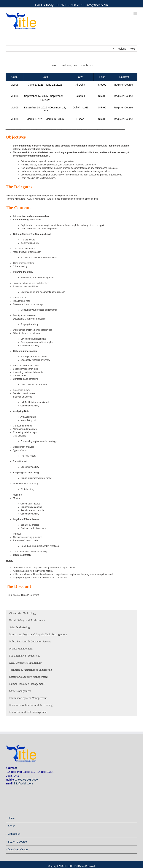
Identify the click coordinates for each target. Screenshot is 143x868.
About (11, 826)
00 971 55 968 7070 (26, 780)
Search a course (17, 842)
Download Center (18, 849)
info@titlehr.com (97, 5)
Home (11, 818)
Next (132, 49)
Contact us (14, 834)
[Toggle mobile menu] (135, 13)
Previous (121, 49)
